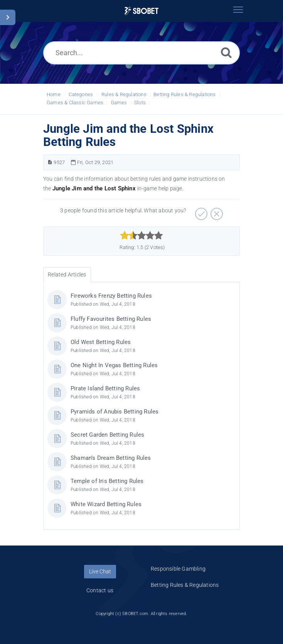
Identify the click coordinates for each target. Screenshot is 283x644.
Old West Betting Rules (101, 342)
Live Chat (100, 571)
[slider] (142, 236)
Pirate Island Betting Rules (105, 388)
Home (54, 94)
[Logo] (141, 11)
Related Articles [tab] (67, 275)
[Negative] (216, 211)
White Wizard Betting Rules (106, 504)
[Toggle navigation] (238, 10)
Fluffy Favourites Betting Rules (111, 319)
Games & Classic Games (75, 103)
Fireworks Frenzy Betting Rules (111, 296)
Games (119, 103)
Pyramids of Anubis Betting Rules (115, 412)
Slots (140, 103)
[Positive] (200, 211)
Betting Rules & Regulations (184, 94)
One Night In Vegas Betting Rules (114, 365)
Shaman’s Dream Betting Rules (111, 458)
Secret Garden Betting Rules (107, 435)
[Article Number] (50, 162)
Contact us (100, 590)
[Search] (226, 52)
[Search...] (141, 53)
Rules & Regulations (124, 94)
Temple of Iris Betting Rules (107, 481)
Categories (81, 94)
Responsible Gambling (178, 569)
